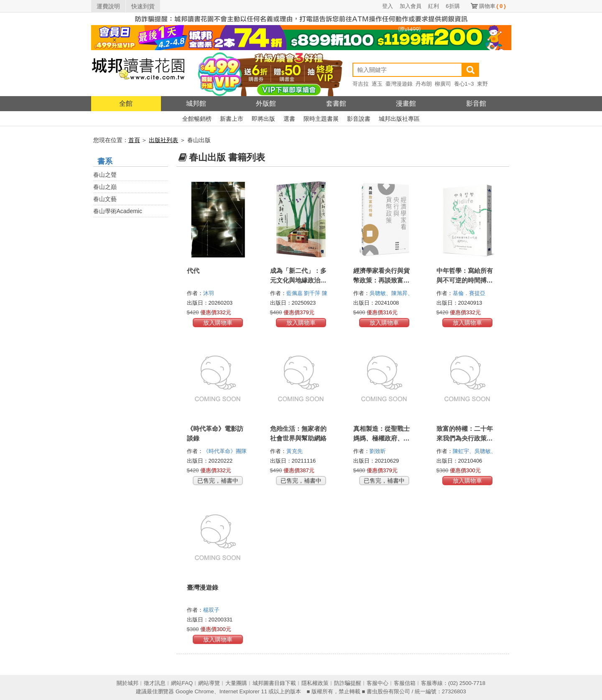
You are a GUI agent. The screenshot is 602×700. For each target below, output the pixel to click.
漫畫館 (406, 103)
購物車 (492, 6)
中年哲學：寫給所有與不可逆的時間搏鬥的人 (465, 280)
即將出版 (263, 119)
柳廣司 (443, 84)
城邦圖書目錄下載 (274, 683)
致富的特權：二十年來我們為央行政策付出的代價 (465, 438)
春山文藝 (105, 199)
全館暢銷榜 (197, 119)
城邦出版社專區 (399, 119)
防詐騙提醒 (348, 683)
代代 (193, 271)
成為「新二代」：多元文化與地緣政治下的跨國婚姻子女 (298, 280)
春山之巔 (105, 187)
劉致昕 (379, 451)
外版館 (266, 103)
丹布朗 (424, 84)
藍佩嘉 (295, 293)
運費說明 (108, 6)
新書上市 (232, 119)
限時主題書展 (321, 119)
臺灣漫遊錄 (399, 84)
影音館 (476, 103)
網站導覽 (209, 683)
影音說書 (359, 119)
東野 (482, 84)
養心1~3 (464, 84)
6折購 (453, 6)
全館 (126, 103)
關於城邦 (128, 683)
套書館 (336, 103)
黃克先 (295, 451)
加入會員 (411, 6)
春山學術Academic (118, 211)
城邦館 (196, 103)
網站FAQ (182, 683)
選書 (289, 119)
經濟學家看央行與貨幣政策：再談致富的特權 (381, 280)
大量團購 (236, 683)
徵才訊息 (155, 683)
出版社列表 (163, 140)
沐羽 (209, 293)
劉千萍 (313, 293)
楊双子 (212, 610)
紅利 (434, 6)
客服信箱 (405, 683)
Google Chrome (195, 691)
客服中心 (378, 683)
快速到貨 (143, 6)
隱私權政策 (315, 683)
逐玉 (377, 84)
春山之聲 (105, 175)
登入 (388, 6)
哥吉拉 (361, 84)
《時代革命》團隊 (226, 451)
